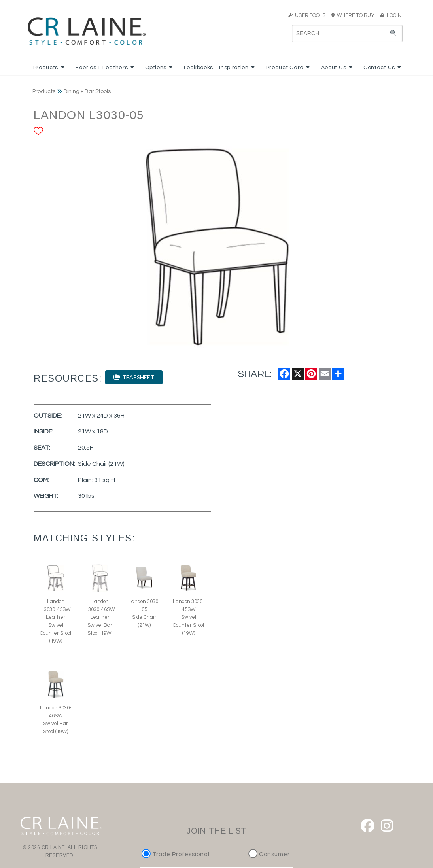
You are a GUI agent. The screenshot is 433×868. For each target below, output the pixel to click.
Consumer (269, 854)
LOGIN (391, 15)
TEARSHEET (134, 377)
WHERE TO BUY (355, 15)
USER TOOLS (307, 15)
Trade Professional (177, 854)
